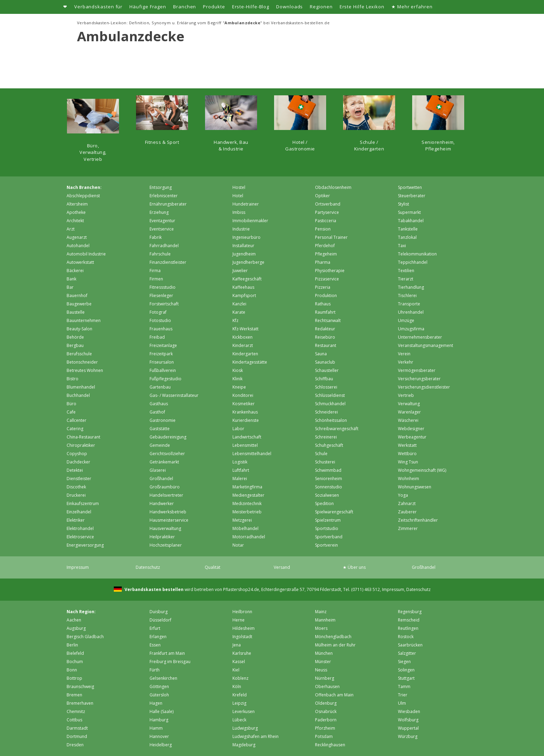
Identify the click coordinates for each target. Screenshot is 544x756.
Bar (70, 287)
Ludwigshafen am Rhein (256, 736)
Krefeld (240, 695)
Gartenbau (160, 387)
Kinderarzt (243, 345)
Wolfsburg (408, 720)
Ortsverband (328, 204)
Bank (71, 279)
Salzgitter (407, 653)
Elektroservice (80, 537)
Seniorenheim (329, 479)
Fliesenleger (161, 296)
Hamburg (159, 720)
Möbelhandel (245, 528)
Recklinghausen (330, 745)
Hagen (156, 703)
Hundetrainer (246, 204)
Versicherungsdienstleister (424, 387)
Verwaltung (409, 404)
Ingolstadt (242, 637)
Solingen (406, 670)
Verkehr (406, 362)
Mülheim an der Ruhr (335, 645)
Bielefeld (75, 653)
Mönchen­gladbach (333, 637)
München (324, 653)
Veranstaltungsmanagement (426, 345)
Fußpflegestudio (165, 379)
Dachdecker (78, 462)
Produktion (326, 296)
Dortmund (77, 736)
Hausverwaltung (165, 528)
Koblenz (240, 678)
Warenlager (409, 412)
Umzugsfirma (411, 329)
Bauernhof (77, 296)
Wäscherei (408, 420)
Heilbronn (242, 612)
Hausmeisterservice (169, 520)
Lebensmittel (245, 445)
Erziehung (159, 212)
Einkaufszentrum (83, 503)
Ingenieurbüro (246, 237)
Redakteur (325, 329)
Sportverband (329, 537)
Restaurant (326, 345)
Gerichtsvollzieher (167, 454)
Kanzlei (239, 304)
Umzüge (406, 320)
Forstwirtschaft (164, 304)
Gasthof (157, 412)
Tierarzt (406, 279)
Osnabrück (326, 711)
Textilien (406, 271)
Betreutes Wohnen (85, 370)
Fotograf (158, 312)
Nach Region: (81, 612)
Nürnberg (325, 678)
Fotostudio (160, 320)
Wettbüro (407, 454)
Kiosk (238, 370)
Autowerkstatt (80, 262)
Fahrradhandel (164, 246)
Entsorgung (161, 187)
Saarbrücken (410, 645)
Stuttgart (406, 678)
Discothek (76, 487)
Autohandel (78, 246)
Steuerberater (412, 196)
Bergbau (75, 345)
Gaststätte (160, 429)
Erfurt (155, 628)
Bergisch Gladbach (85, 637)
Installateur (243, 246)
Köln (237, 687)
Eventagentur (162, 221)
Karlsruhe (242, 653)
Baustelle (76, 312)
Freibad (157, 337)
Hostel (239, 187)
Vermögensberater (417, 370)
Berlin (72, 645)
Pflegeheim (326, 254)
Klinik (237, 379)
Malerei (240, 479)
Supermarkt (409, 212)
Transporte (409, 304)
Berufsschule (79, 354)
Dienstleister (79, 479)
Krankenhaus (245, 412)
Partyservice (327, 212)
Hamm (156, 728)
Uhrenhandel (411, 312)
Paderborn (326, 720)
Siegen (404, 662)
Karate (239, 312)
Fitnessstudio (163, 287)
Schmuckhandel (330, 404)
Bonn (72, 670)
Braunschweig (80, 687)
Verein (404, 354)
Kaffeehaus (243, 287)
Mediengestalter (248, 495)
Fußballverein (163, 370)
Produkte (214, 7)
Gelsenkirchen (163, 678)
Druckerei (76, 495)
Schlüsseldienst (330, 395)
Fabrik (156, 237)
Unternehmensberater (420, 337)
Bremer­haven (80, 703)
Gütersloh (159, 695)
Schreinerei (326, 437)
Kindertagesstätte (250, 362)
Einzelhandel (79, 512)
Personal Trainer (331, 237)
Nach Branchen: (84, 187)
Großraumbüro (165, 487)
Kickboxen (243, 337)
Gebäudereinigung (168, 437)
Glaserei (158, 470)
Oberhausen (327, 687)
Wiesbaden (409, 711)
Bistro (73, 379)
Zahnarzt (407, 503)
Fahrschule (160, 254)
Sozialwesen (327, 495)
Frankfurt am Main (167, 653)
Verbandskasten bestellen (154, 589)
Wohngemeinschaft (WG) (422, 470)
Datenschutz (148, 567)
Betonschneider (82, 362)
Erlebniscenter (164, 196)
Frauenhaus (161, 329)
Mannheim (325, 620)
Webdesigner (411, 429)
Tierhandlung (411, 287)
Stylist (403, 204)
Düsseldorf (160, 620)
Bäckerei (75, 271)
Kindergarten (245, 354)
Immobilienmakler (250, 221)
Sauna (321, 354)
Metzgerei (242, 520)
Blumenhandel (81, 387)
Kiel (236, 670)
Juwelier (240, 271)
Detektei (75, 470)
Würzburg (408, 736)
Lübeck (239, 720)
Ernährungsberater (168, 204)
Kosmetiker (244, 404)
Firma (155, 271)
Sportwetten (410, 187)
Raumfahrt (325, 312)
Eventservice (162, 229)
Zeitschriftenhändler (418, 520)
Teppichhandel (413, 262)
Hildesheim (244, 628)
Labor (238, 429)
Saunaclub (325, 362)
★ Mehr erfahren (412, 7)
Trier (403, 695)
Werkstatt (407, 445)
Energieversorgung (85, 545)
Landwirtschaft (247, 437)
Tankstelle (408, 229)
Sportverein (326, 545)
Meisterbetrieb (247, 512)
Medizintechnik (247, 503)
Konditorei (243, 395)
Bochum (75, 662)
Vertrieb (406, 395)
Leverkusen (244, 711)
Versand (282, 567)
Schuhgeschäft (329, 445)
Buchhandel (78, 395)
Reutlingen (408, 628)
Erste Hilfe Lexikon (362, 7)
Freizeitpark (161, 354)
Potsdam (324, 736)
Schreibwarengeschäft (337, 429)
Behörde (75, 337)
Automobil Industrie (86, 254)
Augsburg (76, 628)
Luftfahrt (241, 470)
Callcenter (76, 420)
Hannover (159, 736)
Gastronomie (163, 420)
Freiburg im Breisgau (170, 662)
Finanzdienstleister (168, 262)
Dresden (75, 745)
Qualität (212, 567)
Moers (321, 628)
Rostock (406, 637)
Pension (323, 229)
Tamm (404, 687)
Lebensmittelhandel (252, 454)
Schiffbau (324, 379)
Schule (321, 454)
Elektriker (76, 520)
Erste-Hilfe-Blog (251, 7)
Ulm (402, 703)
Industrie (241, 229)
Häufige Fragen (148, 7)
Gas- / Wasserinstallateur (174, 395)
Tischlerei (407, 296)
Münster (323, 662)
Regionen (321, 7)
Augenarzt (77, 237)
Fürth (155, 670)
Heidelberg (161, 745)
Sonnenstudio (329, 487)
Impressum (78, 567)
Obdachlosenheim (333, 187)
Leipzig (239, 703)
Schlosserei (326, 387)
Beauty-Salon (79, 329)
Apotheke (76, 212)
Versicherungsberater (419, 379)
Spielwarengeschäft (334, 512)
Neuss (321, 670)
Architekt (75, 221)
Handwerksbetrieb (168, 512)
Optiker (322, 196)
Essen (155, 645)
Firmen (156, 279)
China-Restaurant (83, 437)
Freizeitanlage (163, 345)
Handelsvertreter (166, 495)
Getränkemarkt (164, 462)
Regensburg (410, 612)
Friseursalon (162, 362)
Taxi (402, 246)
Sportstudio (327, 528)
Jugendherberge (248, 262)
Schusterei (325, 462)
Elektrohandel (80, 528)
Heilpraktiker (162, 537)
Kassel (239, 662)
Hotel (238, 196)
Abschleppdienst (83, 196)
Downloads (290, 7)
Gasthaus (159, 404)
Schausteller (327, 370)
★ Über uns (354, 567)
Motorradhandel (249, 537)
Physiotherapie (330, 271)
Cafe (71, 412)
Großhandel (161, 479)
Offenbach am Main (334, 695)
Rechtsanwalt (328, 320)
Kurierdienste (246, 420)
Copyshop (77, 454)
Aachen (74, 620)
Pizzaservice (327, 279)
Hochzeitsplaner (166, 545)
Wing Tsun (408, 462)
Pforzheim (325, 728)
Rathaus (323, 304)
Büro (71, 404)
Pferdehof (325, 246)
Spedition (324, 503)
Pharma (323, 262)
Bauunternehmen (84, 320)
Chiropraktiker (81, 445)
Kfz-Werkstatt (245, 329)
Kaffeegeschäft (247, 279)
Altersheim (77, 204)
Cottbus (74, 720)
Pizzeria (323, 287)
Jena (237, 645)
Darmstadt (77, 728)
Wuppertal (408, 728)
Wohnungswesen (415, 487)
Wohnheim (409, 479)
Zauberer (407, 512)
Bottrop (74, 678)
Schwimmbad (328, 470)
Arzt (71, 229)
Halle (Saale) (161, 711)
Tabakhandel (411, 221)
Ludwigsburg (245, 728)
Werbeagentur (412, 437)
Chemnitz (76, 711)
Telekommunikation (417, 254)
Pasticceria (326, 221)
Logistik (240, 462)
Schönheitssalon (331, 420)
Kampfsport (244, 296)
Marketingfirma (247, 487)
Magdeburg (244, 745)
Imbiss (239, 212)
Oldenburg (326, 703)
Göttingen (159, 687)
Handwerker (162, 503)
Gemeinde (160, 445)
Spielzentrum (328, 520)
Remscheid (409, 620)
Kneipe (239, 387)
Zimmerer (408, 528)
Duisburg (159, 612)
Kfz (235, 320)
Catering (75, 429)
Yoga (403, 495)
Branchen (185, 7)
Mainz (321, 612)
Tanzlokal (407, 237)
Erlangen (158, 637)
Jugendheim (244, 254)
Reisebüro (325, 337)
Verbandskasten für (98, 7)
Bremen (74, 695)
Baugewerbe (79, 304)
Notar (238, 545)
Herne (239, 620)
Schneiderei (326, 412)
